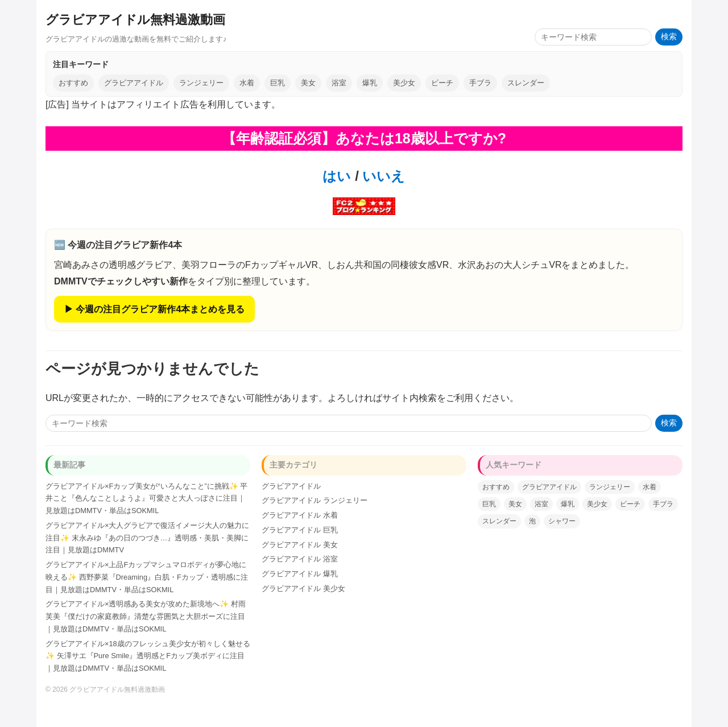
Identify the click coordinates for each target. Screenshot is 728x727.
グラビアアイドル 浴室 (300, 559)
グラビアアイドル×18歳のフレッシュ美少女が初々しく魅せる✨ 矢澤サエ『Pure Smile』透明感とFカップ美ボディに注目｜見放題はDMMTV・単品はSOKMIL (148, 656)
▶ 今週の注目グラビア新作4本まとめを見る (154, 309)
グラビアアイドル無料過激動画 (135, 20)
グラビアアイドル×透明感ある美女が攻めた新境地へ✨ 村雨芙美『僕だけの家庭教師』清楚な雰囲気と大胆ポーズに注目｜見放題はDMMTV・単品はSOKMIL (146, 616)
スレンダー (526, 83)
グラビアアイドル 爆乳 (300, 574)
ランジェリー (201, 83)
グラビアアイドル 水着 (300, 515)
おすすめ (73, 83)
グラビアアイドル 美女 (300, 545)
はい (337, 176)
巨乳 (278, 83)
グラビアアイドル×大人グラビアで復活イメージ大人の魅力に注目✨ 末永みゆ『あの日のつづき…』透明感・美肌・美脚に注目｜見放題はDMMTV (147, 538)
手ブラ (480, 83)
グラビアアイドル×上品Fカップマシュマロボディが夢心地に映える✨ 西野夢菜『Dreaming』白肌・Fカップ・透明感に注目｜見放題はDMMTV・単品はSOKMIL (147, 577)
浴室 (339, 83)
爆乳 (370, 83)
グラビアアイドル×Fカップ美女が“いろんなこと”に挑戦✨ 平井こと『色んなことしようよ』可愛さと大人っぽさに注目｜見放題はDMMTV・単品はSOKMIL (146, 499)
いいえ (382, 176)
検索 (669, 37)
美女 (308, 83)
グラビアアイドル (134, 83)
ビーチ (442, 83)
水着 (247, 83)
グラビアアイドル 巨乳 (300, 530)
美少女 (404, 83)
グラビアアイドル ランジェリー (315, 500)
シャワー (562, 521)
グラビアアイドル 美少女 (303, 588)
